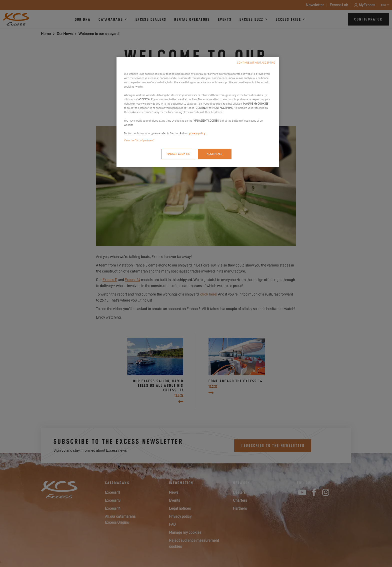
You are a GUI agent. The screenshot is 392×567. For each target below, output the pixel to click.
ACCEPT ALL (215, 154)
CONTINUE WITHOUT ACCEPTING (256, 63)
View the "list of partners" (139, 140)
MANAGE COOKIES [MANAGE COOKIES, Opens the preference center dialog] (178, 154)
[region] (198, 112)
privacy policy (197, 133)
